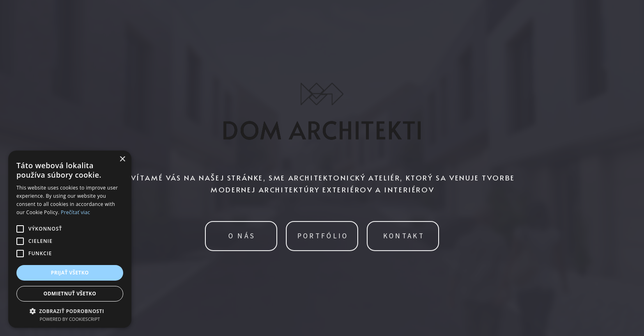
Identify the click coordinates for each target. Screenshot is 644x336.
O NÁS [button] (242, 236)
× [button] (122, 159)
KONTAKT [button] (404, 236)
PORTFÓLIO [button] (323, 236)
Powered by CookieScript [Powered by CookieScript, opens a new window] (70, 319)
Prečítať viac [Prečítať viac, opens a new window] (75, 212)
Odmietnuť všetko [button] (70, 294)
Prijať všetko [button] (70, 273)
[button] (70, 310)
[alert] (70, 239)
